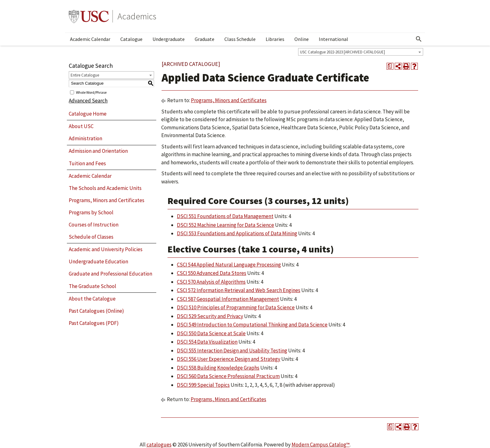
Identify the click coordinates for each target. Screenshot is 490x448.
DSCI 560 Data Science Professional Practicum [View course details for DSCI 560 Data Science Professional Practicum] (228, 376)
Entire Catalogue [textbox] (85, 75)
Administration (85, 138)
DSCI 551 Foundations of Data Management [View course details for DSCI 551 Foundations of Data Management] (225, 216)
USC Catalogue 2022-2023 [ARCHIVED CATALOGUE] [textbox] (342, 52)
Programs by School (91, 212)
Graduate (205, 39)
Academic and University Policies (106, 249)
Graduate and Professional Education (110, 274)
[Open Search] (419, 39)
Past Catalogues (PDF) (94, 323)
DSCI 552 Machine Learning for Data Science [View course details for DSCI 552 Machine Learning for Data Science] (225, 225)
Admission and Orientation (98, 151)
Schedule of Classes (91, 237)
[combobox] (361, 52)
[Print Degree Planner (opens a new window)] (390, 66)
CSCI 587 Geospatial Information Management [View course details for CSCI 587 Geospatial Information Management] (228, 299)
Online (302, 39)
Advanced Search (88, 101)
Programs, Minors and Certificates (107, 200)
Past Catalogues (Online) (96, 311)
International (333, 39)
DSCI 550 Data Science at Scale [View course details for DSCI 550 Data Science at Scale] (211, 333)
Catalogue (131, 39)
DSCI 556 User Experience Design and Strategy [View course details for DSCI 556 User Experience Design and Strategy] (229, 359)
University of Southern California (89, 16)
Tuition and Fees (87, 163)
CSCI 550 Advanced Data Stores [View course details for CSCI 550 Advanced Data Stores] (212, 273)
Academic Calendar (90, 39)
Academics (137, 16)
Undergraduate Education (98, 261)
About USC (81, 126)
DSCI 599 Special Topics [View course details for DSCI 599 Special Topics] (203, 385)
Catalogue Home (88, 114)
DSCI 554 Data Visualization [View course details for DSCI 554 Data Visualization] (207, 342)
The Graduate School (92, 286)
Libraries (275, 39)
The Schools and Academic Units (105, 188)
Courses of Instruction (94, 225)
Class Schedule (240, 39)
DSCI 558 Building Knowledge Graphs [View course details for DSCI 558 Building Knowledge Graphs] (218, 368)
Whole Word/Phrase (91, 92)
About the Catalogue (92, 299)
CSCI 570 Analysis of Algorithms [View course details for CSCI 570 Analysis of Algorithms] (211, 282)
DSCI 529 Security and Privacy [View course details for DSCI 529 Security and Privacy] (210, 316)
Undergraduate (169, 39)
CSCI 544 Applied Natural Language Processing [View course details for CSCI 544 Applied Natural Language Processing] (229, 265)
